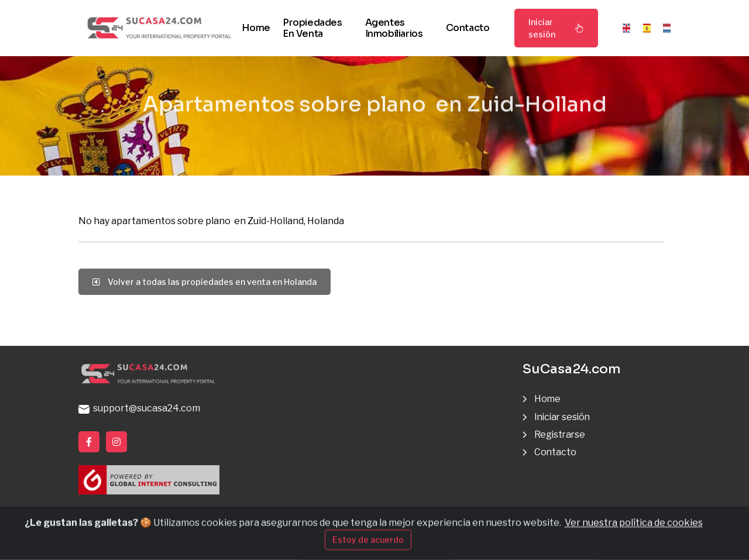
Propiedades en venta (312, 28)
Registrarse (561, 434)
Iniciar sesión (556, 28)
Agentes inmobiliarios (394, 28)
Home (256, 28)
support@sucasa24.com (139, 408)
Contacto (468, 28)
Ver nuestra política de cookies (634, 537)
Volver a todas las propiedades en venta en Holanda (205, 282)
